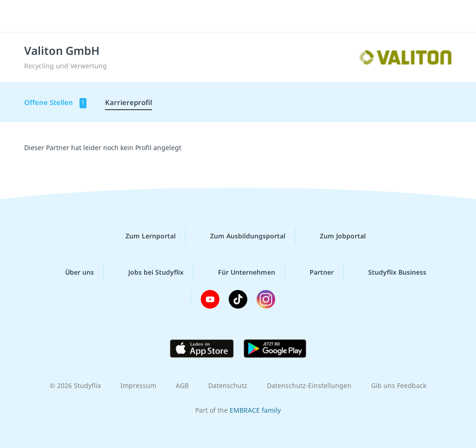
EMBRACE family (255, 410)
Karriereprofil (129, 102)
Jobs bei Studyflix (149, 272)
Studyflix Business (390, 272)
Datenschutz (228, 385)
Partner (314, 272)
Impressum (138, 385)
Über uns (72, 272)
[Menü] (443, 16)
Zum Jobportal (335, 236)
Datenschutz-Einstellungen (309, 385)
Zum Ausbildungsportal (240, 236)
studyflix (62, 15)
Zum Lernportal (143, 236)
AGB (182, 385)
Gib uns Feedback (399, 385)
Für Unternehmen (239, 272)
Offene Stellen (55, 103)
